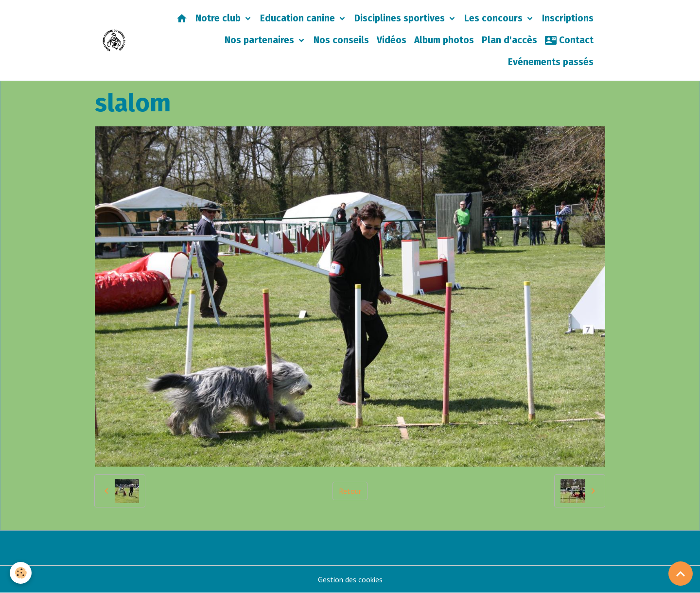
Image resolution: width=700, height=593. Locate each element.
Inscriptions (568, 18)
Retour (350, 491)
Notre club (219, 18)
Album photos (444, 40)
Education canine (299, 18)
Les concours (495, 18)
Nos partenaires (261, 40)
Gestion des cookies (350, 579)
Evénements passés (551, 62)
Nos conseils (341, 40)
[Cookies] (21, 573)
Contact (569, 40)
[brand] (114, 40)
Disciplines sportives (401, 18)
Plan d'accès (509, 40)
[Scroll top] (681, 574)
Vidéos (392, 40)
